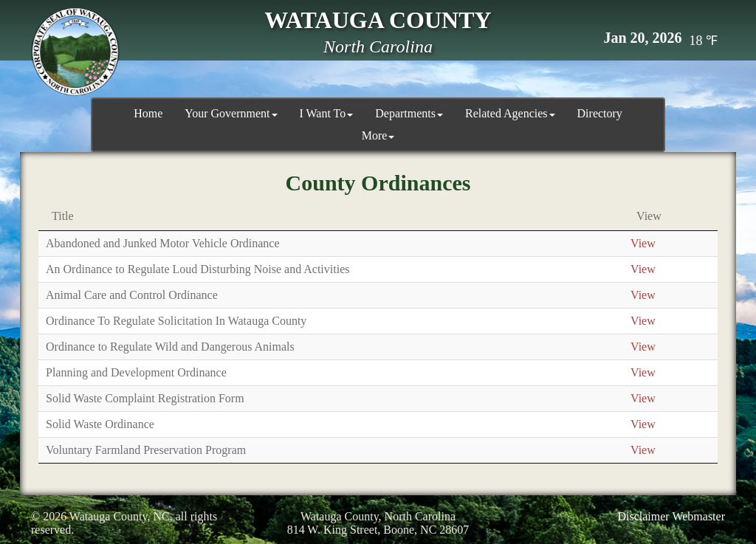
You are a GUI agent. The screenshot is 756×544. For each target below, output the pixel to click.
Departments (409, 113)
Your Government (231, 113)
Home (148, 113)
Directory (600, 113)
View (643, 243)
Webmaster (698, 516)
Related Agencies (510, 113)
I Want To (327, 113)
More (378, 135)
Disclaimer (643, 516)
